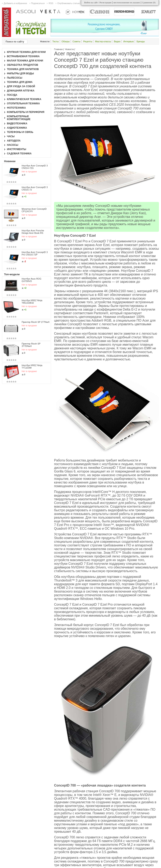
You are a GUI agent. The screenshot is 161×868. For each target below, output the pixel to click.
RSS (51, 3)
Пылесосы (15, 78)
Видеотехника (17, 124)
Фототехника (16, 108)
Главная (58, 49)
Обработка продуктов (23, 65)
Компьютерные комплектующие (19, 118)
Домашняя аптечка (21, 91)
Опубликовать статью (69, 3)
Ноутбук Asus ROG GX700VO (31, 280)
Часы (11, 136)
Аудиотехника (17, 128)
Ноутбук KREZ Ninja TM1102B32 (32, 302)
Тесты (56, 41)
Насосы (13, 145)
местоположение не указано (127, 2)
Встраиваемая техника (23, 56)
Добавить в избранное (15, 3)
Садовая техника (19, 154)
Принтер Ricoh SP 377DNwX (31, 345)
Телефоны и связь (20, 132)
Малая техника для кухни (25, 61)
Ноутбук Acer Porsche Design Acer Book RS (33, 232)
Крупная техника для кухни (26, 52)
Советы (76, 41)
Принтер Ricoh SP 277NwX (36, 322)
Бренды (141, 41)
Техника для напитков (23, 69)
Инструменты (17, 149)
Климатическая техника (24, 99)
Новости (69, 49)
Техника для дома (20, 82)
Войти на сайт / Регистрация (98, 2)
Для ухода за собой (21, 86)
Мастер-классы (103, 41)
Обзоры (66, 41)
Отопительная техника (23, 104)
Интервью (128, 41)
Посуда (12, 95)
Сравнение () (149, 2)
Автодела (14, 141)
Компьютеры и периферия (26, 112)
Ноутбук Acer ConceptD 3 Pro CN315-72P (35, 253)
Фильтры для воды (20, 74)
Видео (117, 41)
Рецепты (88, 41)
